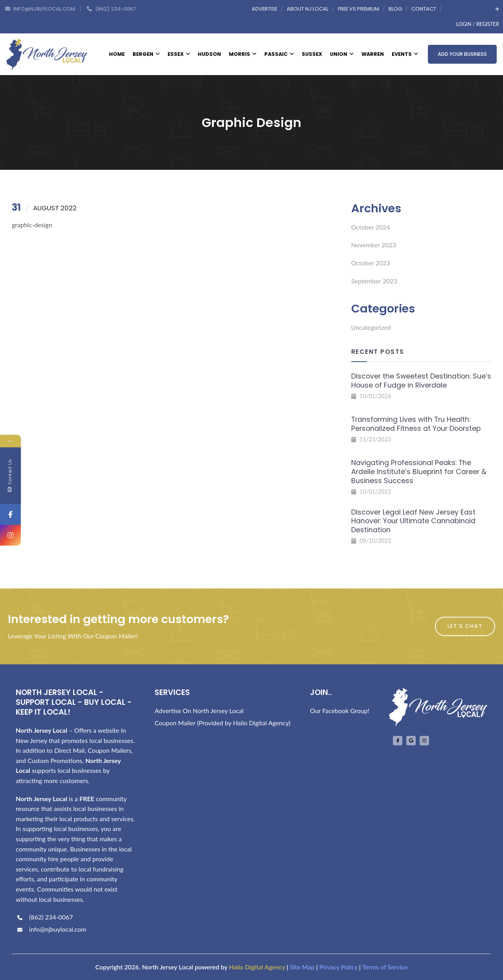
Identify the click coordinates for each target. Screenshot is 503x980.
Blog (395, 9)
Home (117, 54)
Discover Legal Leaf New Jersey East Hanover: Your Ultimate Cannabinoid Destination (413, 521)
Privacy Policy (338, 967)
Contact (424, 9)
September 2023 (374, 281)
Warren (373, 54)
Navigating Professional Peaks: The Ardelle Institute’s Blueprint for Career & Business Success (419, 472)
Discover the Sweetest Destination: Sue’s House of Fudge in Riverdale (421, 381)
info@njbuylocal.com (51, 929)
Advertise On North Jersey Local (199, 711)
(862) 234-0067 (44, 917)
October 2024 (371, 227)
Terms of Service (385, 967)
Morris (243, 54)
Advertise (264, 9)
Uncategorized (371, 327)
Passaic (279, 54)
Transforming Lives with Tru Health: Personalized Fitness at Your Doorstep (416, 424)
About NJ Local (308, 9)
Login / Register (478, 24)
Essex (179, 54)
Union (342, 54)
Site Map (302, 967)
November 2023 (374, 245)
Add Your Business (462, 54)
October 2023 (371, 263)
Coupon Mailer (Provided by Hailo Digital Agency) (222, 723)
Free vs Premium (358, 9)
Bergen (146, 54)
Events (405, 54)
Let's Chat (465, 626)
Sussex (312, 54)
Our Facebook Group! (340, 711)
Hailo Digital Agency (257, 967)
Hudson (209, 54)
